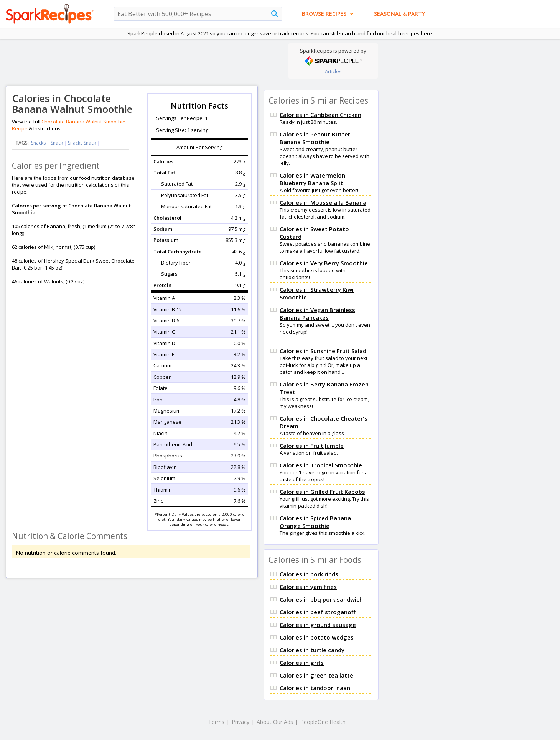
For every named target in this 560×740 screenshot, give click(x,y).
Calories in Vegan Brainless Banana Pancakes (317, 314)
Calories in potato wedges (317, 637)
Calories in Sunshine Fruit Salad (323, 351)
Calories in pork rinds (309, 574)
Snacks (38, 143)
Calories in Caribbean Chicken (320, 115)
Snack (57, 143)
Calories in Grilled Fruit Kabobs (322, 492)
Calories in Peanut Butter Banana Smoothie (315, 138)
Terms (216, 722)
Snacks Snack (82, 143)
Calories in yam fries (308, 587)
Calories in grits (302, 663)
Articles (333, 71)
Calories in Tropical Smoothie (321, 465)
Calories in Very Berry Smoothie (324, 263)
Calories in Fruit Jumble (312, 446)
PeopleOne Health (323, 722)
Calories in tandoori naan (315, 688)
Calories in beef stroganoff (318, 612)
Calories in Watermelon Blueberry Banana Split (312, 179)
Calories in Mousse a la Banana (323, 202)
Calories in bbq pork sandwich (321, 599)
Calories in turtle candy (312, 650)
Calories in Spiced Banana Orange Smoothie (315, 522)
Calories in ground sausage (318, 625)
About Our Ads (275, 722)
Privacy (240, 722)
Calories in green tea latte (316, 675)
